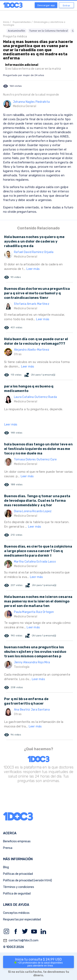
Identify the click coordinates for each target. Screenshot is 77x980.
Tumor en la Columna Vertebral (48, 31)
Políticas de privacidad (18, 874)
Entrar (67, 6)
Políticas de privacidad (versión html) (28, 880)
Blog (6, 867)
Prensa (8, 848)
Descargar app (46, 5)
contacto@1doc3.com (21, 941)
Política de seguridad (17, 894)
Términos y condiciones (19, 887)
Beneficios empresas (17, 841)
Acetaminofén (16, 31)
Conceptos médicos (16, 913)
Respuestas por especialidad (22, 919)
